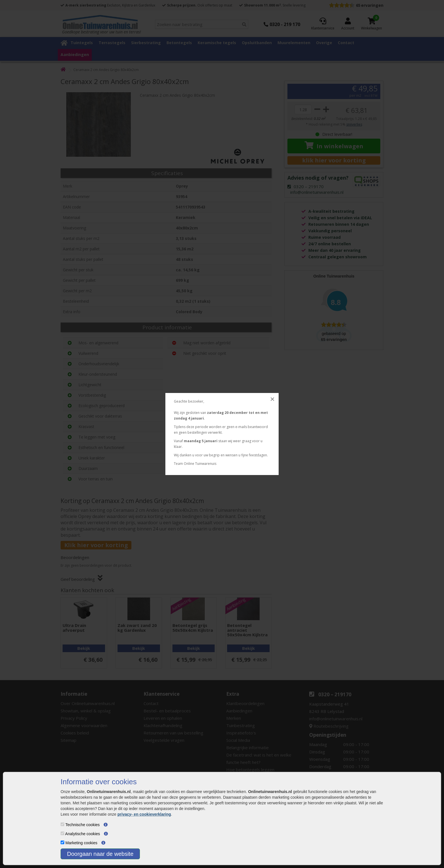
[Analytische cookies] (62, 833)
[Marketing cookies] (62, 842)
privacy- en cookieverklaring (144, 814)
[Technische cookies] (62, 824)
